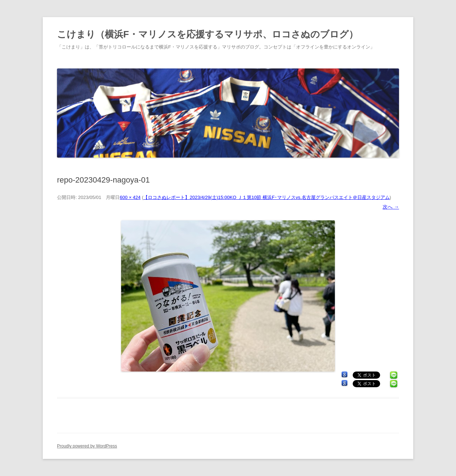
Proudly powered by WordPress (87, 446)
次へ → (391, 207)
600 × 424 (130, 197)
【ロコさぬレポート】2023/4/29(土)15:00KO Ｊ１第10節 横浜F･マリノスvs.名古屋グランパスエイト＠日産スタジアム (266, 197)
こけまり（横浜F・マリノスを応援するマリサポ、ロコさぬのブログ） (208, 34)
